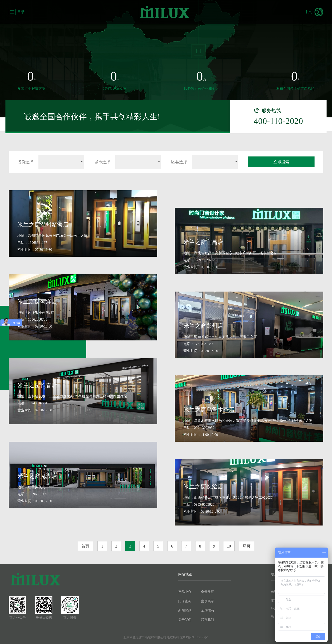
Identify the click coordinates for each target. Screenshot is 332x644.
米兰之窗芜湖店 (37, 476)
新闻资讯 (185, 610)
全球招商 (207, 610)
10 (229, 546)
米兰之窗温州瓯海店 (43, 225)
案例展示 (207, 601)
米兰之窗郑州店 (203, 326)
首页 (85, 546)
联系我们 (207, 620)
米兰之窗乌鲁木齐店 (209, 410)
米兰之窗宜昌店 (203, 242)
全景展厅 (207, 592)
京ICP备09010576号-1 (194, 637)
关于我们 (185, 620)
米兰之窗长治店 (203, 487)
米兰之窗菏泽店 (37, 301)
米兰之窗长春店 (37, 385)
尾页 (247, 546)
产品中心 (185, 592)
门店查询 (185, 601)
